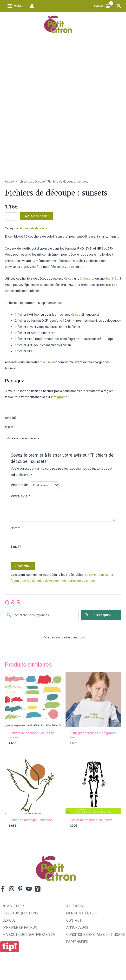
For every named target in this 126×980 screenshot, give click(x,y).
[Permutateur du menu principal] (15, 6)
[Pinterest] (20, 889)
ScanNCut (112, 278)
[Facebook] (3, 889)
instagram (58, 397)
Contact (74, 920)
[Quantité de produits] (11, 217)
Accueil (10, 181)
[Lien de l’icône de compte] (32, 6)
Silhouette (87, 278)
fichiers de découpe (31, 181)
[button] (119, 6)
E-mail (16, 546)
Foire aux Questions (20, 913)
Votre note (19, 485)
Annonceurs (77, 927)
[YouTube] (29, 889)
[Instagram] (12, 889)
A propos (75, 906)
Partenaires (77, 942)
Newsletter (13, 906)
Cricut (68, 278)
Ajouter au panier (37, 216)
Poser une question (101, 615)
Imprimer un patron (20, 927)
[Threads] (38, 889)
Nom (15, 528)
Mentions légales (82, 913)
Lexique (9, 920)
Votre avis (20, 496)
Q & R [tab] (9, 427)
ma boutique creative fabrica (29, 935)
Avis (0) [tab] (10, 418)
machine (46, 362)
